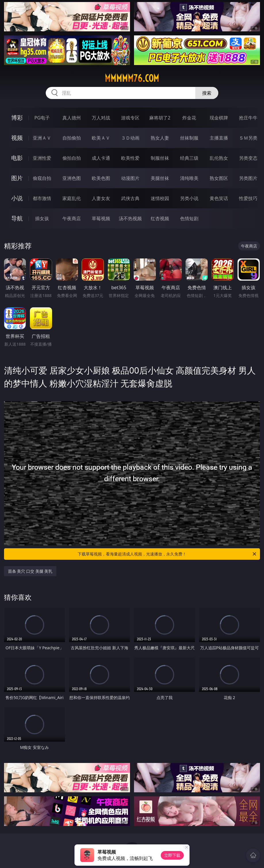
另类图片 (248, 178)
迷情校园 (160, 198)
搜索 (207, 93)
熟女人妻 (160, 138)
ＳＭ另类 (248, 138)
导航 (17, 218)
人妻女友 (101, 198)
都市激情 (42, 198)
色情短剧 (189, 218)
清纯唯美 (189, 178)
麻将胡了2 (160, 118)
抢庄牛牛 (248, 118)
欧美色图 (101, 178)
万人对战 (101, 118)
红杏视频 (160, 218)
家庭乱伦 (72, 198)
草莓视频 (101, 218)
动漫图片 (130, 178)
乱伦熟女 (219, 158)
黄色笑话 (219, 198)
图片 (17, 178)
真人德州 (72, 118)
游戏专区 (130, 118)
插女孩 (42, 218)
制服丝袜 (160, 158)
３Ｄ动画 (130, 138)
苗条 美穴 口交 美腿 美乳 (30, 571)
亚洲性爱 (42, 158)
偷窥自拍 (42, 178)
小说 (17, 198)
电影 (17, 158)
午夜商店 (72, 218)
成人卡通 (101, 158)
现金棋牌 (219, 118)
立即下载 (172, 855)
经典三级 (189, 158)
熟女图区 (219, 178)
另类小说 (189, 198)
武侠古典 (130, 198)
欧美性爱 (130, 158)
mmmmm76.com (132, 78)
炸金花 (189, 118)
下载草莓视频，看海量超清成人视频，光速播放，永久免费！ (167, 554)
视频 (17, 138)
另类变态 (248, 158)
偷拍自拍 (72, 158)
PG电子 (42, 118)
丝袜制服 (189, 138)
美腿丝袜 (160, 178)
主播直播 (219, 138)
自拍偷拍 (72, 138)
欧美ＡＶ (101, 138)
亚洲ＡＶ (42, 138)
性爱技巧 (248, 198)
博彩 (17, 118)
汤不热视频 (130, 218)
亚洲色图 (72, 178)
